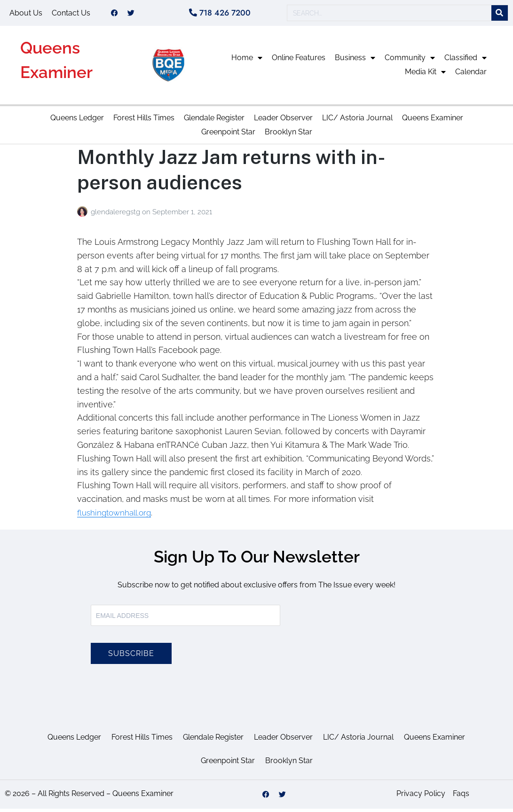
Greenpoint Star (228, 135)
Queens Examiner (433, 121)
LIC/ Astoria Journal (357, 121)
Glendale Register (214, 121)
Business (355, 61)
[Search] (500, 15)
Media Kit (425, 75)
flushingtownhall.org (117, 516)
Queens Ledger (77, 121)
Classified (466, 61)
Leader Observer (283, 121)
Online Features (299, 61)
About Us (26, 14)
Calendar (471, 75)
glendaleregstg (116, 215)
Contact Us (71, 14)
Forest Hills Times (144, 121)
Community (410, 61)
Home (247, 61)
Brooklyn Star (288, 135)
